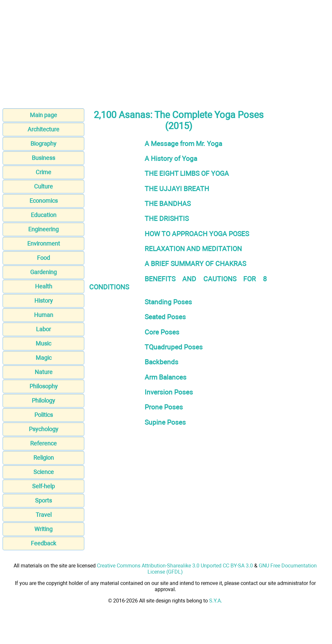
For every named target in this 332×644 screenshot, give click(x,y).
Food (43, 258)
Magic (44, 358)
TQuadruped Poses (174, 347)
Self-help (43, 486)
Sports (43, 500)
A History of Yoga (171, 158)
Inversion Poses (169, 392)
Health (44, 286)
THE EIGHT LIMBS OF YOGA (187, 173)
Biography (43, 144)
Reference (43, 443)
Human (44, 315)
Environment (44, 243)
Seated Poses (165, 317)
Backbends (161, 362)
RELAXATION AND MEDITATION (193, 249)
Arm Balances (166, 377)
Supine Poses (165, 422)
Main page (43, 115)
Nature (44, 372)
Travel (44, 515)
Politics (44, 415)
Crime (43, 172)
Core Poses (162, 332)
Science (44, 472)
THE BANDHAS (168, 204)
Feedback (43, 543)
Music (43, 343)
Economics (44, 201)
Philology (43, 401)
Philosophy (44, 386)
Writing (43, 529)
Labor (43, 329)
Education (44, 215)
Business (43, 158)
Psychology (44, 429)
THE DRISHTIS (167, 219)
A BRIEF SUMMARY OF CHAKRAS (195, 264)
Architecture (43, 129)
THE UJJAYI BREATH (177, 189)
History (44, 301)
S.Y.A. (216, 601)
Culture (43, 186)
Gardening (43, 272)
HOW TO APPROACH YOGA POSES (197, 234)
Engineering (43, 229)
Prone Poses (164, 407)
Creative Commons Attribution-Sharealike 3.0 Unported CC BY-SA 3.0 (175, 566)
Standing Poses (168, 302)
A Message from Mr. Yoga (183, 144)
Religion (44, 458)
